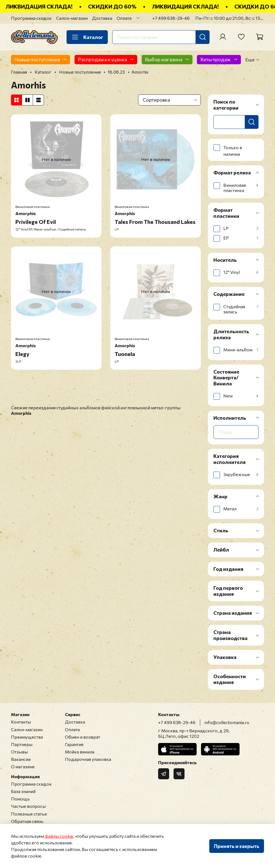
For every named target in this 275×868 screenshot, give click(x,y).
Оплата (124, 18)
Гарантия (74, 744)
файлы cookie (59, 836)
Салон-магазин (72, 18)
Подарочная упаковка (88, 759)
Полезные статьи (29, 814)
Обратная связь (27, 821)
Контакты (21, 722)
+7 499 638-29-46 (171, 18)
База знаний (23, 791)
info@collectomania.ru (227, 722)
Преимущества (27, 737)
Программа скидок (31, 18)
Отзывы (19, 752)
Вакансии (21, 759)
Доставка (102, 18)
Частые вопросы (28, 806)
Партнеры (22, 744)
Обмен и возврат (82, 737)
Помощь (20, 799)
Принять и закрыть (237, 846)
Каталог (87, 37)
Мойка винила (80, 752)
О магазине (23, 767)
